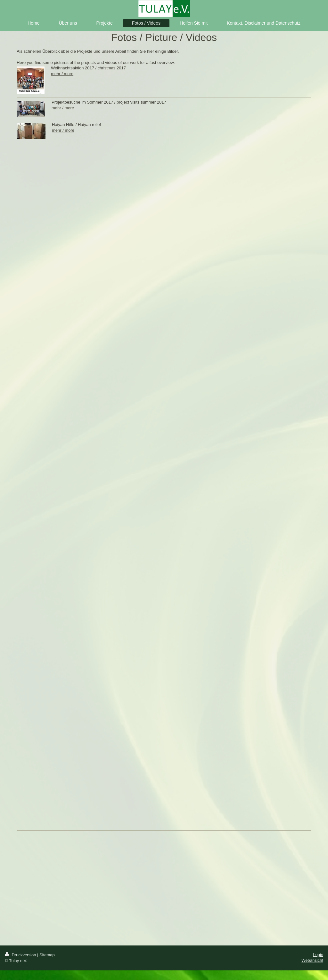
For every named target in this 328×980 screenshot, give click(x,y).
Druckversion (21, 955)
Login (318, 955)
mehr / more (62, 74)
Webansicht (312, 960)
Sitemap (47, 955)
